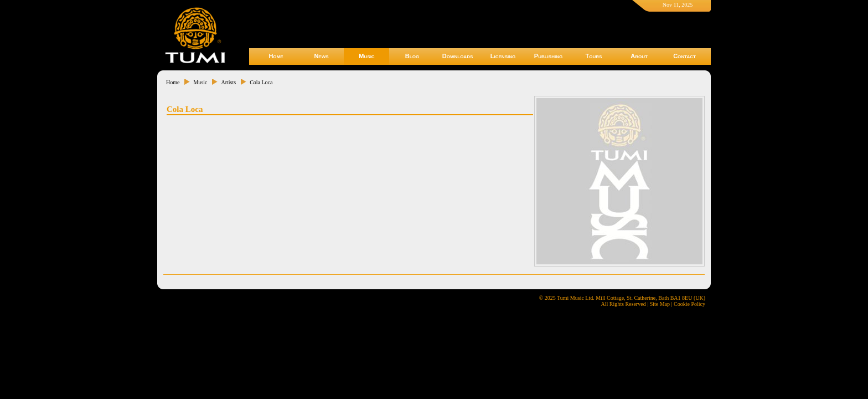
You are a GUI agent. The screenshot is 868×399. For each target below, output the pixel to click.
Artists (228, 82)
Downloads (458, 56)
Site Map (660, 304)
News (321, 56)
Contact (684, 56)
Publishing (548, 56)
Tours (594, 56)
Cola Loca (261, 82)
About (639, 56)
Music (366, 56)
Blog (412, 56)
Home (276, 56)
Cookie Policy (689, 304)
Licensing (503, 56)
